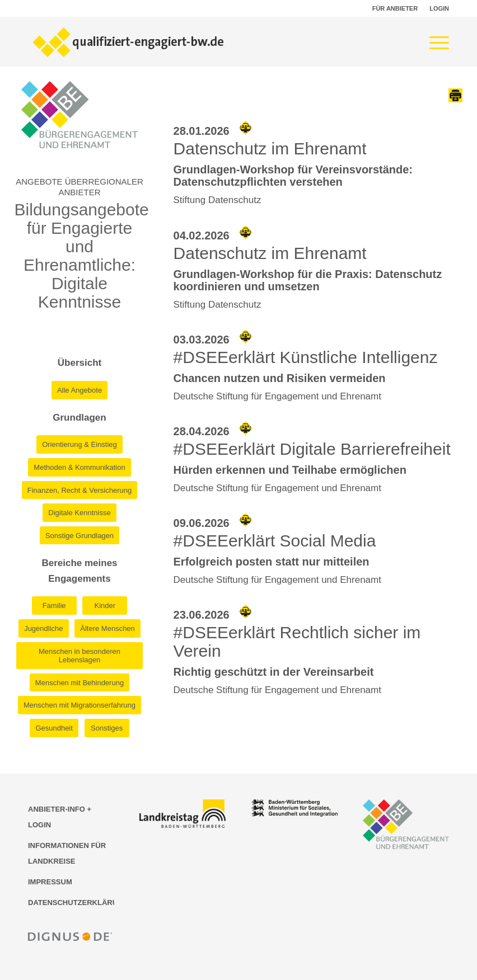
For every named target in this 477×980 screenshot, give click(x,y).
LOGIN (439, 8)
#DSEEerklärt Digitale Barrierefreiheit (312, 449)
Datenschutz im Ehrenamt (270, 149)
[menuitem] (395, 8)
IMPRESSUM (50, 882)
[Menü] (434, 41)
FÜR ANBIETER (395, 8)
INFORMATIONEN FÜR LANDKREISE (67, 853)
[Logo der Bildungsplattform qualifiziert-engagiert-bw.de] (129, 41)
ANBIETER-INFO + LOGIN (60, 817)
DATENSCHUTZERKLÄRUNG (71, 903)
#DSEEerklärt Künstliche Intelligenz (306, 357)
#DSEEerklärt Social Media (275, 541)
